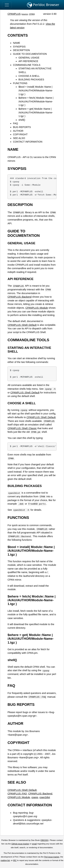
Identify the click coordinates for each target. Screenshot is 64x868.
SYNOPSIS (19, 47)
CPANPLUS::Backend (20, 297)
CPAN (32, 14)
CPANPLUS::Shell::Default (22, 325)
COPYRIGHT (20, 134)
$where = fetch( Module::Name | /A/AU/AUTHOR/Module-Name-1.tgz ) (36, 101)
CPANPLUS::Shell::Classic (22, 428)
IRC (15, 860)
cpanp (35, 797)
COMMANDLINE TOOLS (27, 65)
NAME (17, 43)
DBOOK (45, 840)
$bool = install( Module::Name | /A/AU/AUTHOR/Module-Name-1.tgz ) (36, 90)
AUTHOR (18, 131)
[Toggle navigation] (7, 5)
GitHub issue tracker (20, 844)
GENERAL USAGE (29, 58)
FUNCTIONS (20, 83)
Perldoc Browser (43, 5)
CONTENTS (18, 35)
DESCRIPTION (21, 50)
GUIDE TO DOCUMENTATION (30, 54)
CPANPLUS (14, 14)
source (25, 14)
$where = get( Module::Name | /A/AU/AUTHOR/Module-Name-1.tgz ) (36, 112)
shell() (22, 120)
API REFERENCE (28, 61)
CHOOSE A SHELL (29, 76)
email (34, 844)
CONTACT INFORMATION (28, 142)
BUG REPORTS (22, 127)
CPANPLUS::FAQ (17, 794)
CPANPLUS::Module (37, 308)
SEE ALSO (19, 138)
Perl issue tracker (52, 857)
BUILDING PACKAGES (31, 79)
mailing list (5, 860)
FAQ (15, 123)
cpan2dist (45, 797)
